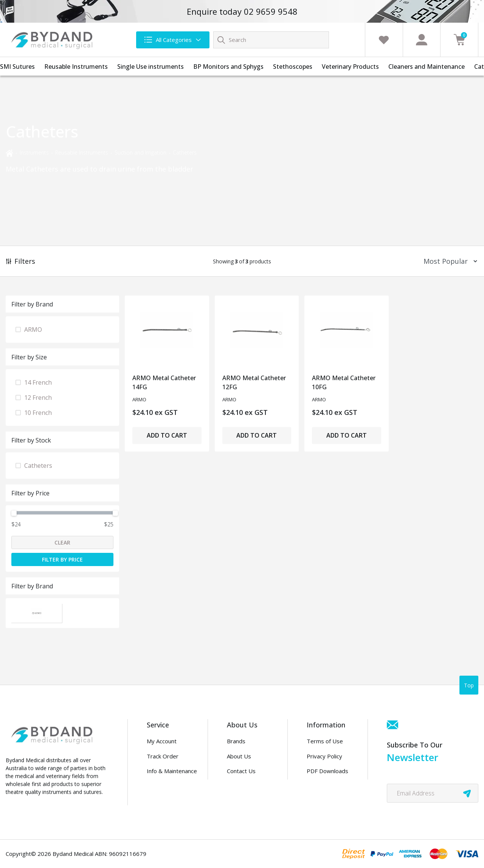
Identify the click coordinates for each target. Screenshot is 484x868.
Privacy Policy (324, 756)
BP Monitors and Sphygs (228, 67)
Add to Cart (167, 435)
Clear (62, 542)
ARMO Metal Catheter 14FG (164, 382)
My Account (162, 741)
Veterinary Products (350, 67)
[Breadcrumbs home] (9, 152)
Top (469, 685)
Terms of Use (325, 741)
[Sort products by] (448, 261)
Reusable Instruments (76, 67)
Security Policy (325, 786)
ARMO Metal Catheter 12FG (254, 382)
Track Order (163, 756)
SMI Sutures (17, 67)
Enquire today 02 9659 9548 (242, 11)
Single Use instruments (150, 67)
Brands (236, 741)
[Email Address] (433, 793)
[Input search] (271, 40)
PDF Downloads (327, 771)
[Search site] (221, 40)
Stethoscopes (293, 67)
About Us (239, 756)
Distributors (243, 786)
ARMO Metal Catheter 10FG (344, 382)
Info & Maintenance (172, 771)
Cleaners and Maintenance (427, 67)
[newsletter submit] (467, 793)
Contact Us (241, 771)
